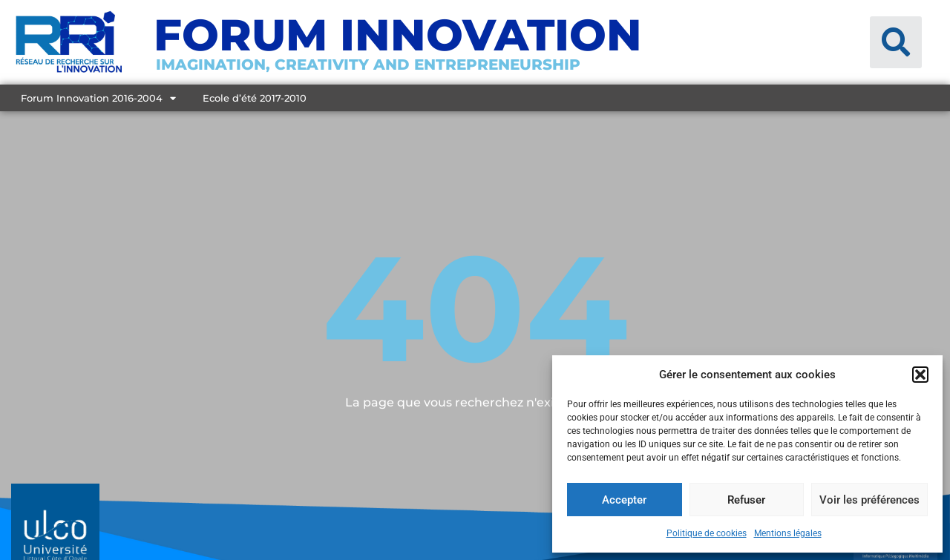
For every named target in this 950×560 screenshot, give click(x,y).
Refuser (746, 500)
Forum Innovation (398, 35)
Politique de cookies (707, 533)
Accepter (624, 500)
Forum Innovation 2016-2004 (98, 98)
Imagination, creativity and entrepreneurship (368, 65)
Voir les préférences (869, 500)
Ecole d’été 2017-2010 (255, 98)
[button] (920, 375)
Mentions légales (788, 533)
